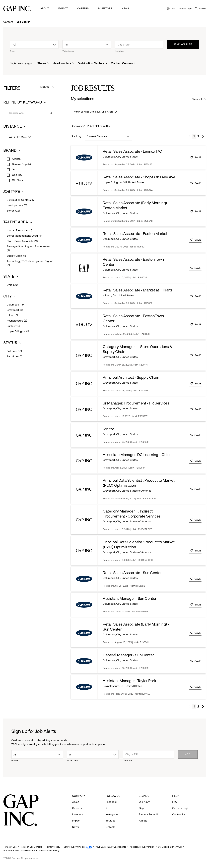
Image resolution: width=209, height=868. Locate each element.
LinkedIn (111, 827)
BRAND (12, 150)
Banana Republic (22, 164)
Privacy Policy (53, 847)
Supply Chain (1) (16, 256)
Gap (14, 169)
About (45, 8)
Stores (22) (13, 211)
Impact (63, 8)
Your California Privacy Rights (111, 847)
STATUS (13, 343)
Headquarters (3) (17, 206)
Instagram (112, 814)
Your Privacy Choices (75, 847)
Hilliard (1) (13, 316)
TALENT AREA (18, 222)
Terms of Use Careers (31, 847)
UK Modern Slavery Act (170, 847)
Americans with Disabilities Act (19, 850)
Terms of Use (10, 847)
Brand (13, 51)
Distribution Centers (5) (21, 200)
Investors (105, 8)
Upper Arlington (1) (18, 332)
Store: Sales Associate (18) (23, 241)
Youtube (111, 821)
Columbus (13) (15, 305)
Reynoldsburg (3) (17, 321)
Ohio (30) (12, 285)
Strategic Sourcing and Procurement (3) (29, 249)
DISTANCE (15, 126)
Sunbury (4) (14, 326)
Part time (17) (15, 357)
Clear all (47, 88)
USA (171, 9)
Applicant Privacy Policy (142, 847)
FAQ (175, 802)
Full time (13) (14, 351)
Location (119, 51)
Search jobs (7, 109)
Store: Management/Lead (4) (24, 236)
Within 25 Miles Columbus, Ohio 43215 (95, 113)
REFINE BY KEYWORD (25, 102)
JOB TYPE (14, 192)
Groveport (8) (15, 310)
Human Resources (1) (19, 231)
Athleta (16, 159)
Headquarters (62, 63)
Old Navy (17, 180)
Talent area (68, 51)
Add (188, 754)
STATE (11, 276)
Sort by (76, 136)
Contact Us (179, 814)
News (125, 8)
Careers (83, 8)
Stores (42, 63)
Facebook (111, 802)
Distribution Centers (91, 63)
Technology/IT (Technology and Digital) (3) (30, 263)
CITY (11, 296)
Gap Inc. (17, 175)
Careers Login (185, 9)
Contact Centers (122, 63)
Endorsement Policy (49, 850)
